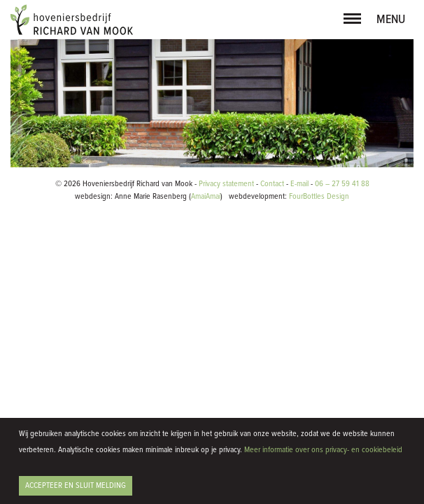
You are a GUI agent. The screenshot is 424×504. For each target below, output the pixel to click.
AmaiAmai (206, 384)
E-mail (299, 371)
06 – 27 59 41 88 (342, 371)
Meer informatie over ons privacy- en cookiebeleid (323, 450)
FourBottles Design (289, 384)
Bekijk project (65, 323)
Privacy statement (226, 371)
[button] (352, 16)
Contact (272, 371)
